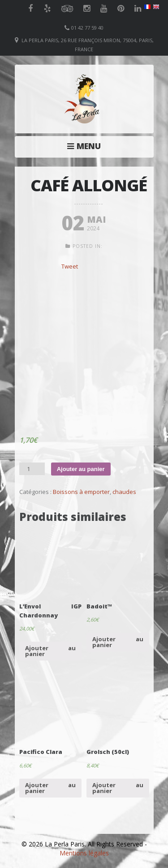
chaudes (124, 492)
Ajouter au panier (81, 469)
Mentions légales (84, 853)
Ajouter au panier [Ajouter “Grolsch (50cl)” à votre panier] (118, 788)
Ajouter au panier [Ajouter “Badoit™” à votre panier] (118, 642)
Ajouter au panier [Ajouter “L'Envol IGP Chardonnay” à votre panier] (50, 651)
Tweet (70, 266)
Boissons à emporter (81, 492)
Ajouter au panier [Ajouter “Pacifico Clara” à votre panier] (50, 788)
